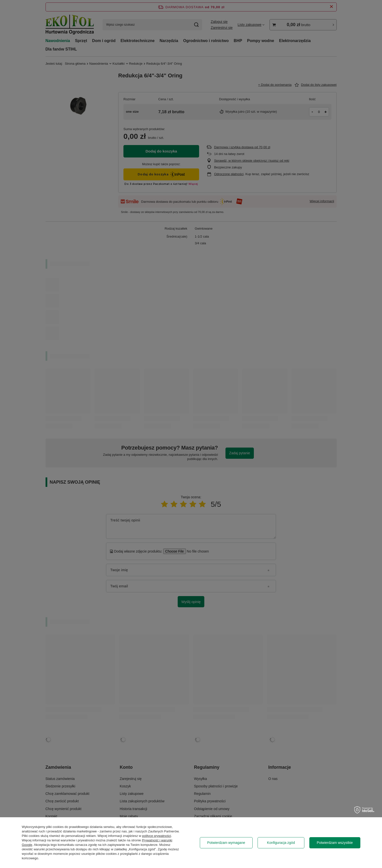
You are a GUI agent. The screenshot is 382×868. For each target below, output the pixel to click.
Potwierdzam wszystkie (335, 843)
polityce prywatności (157, 836)
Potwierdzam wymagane (226, 843)
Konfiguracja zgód (281, 843)
